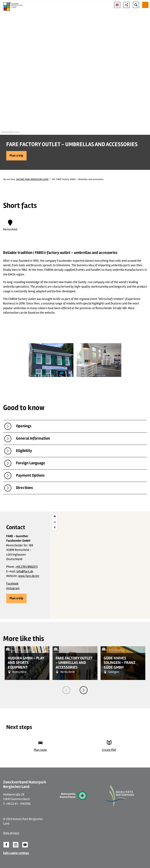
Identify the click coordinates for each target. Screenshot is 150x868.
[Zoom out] (55, 522)
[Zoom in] (55, 516)
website (50, 313)
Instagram (13, 588)
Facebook (12, 584)
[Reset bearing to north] (55, 528)
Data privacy (11, 833)
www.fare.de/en (29, 576)
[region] (100, 565)
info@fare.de (25, 571)
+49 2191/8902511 (27, 567)
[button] (16, 156)
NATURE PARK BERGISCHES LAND (32, 179)
